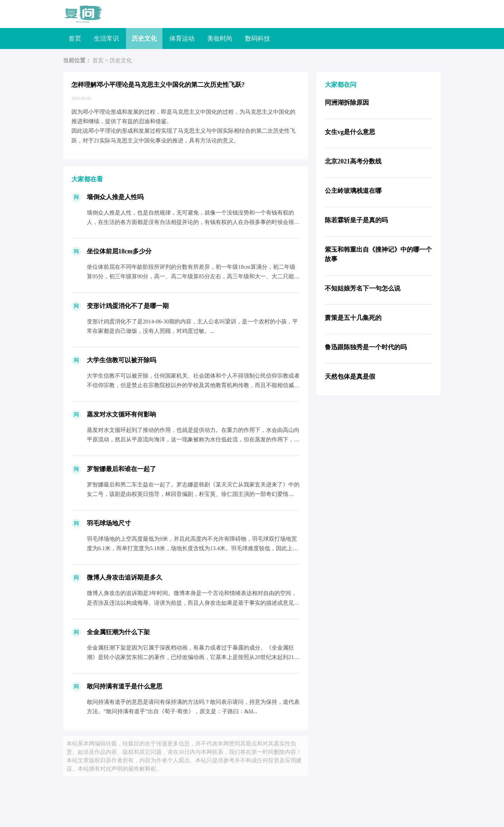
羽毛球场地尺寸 (109, 523)
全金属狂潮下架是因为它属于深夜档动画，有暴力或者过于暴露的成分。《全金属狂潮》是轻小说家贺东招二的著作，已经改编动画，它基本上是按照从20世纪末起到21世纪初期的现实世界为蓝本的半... (193, 657)
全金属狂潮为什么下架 (118, 632)
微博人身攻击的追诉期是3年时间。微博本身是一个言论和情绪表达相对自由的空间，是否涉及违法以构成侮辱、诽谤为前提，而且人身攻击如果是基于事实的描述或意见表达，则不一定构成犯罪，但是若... (193, 602)
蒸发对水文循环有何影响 (121, 414)
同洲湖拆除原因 (347, 103)
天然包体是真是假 (350, 377)
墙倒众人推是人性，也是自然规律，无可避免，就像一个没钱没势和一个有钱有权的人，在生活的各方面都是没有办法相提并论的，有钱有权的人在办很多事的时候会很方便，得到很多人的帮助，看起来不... (193, 222)
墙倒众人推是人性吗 (115, 197)
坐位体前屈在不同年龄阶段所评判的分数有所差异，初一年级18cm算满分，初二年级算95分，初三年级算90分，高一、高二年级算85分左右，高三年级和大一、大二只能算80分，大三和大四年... (193, 276)
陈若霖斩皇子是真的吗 (356, 220)
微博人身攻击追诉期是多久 (125, 577)
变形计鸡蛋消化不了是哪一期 (128, 306)
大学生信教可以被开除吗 (121, 360)
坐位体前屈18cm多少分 (119, 251)
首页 (75, 38)
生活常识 (106, 38)
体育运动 (182, 38)
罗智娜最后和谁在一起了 (121, 469)
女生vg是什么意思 (350, 132)
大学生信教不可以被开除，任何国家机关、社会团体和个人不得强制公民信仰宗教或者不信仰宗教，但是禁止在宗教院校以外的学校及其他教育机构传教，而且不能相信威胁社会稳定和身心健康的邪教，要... (193, 385)
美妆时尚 (220, 38)
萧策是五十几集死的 (353, 318)
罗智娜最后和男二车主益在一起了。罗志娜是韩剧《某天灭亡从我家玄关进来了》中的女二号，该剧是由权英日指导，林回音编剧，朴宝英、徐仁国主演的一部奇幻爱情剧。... (193, 494)
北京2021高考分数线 (353, 161)
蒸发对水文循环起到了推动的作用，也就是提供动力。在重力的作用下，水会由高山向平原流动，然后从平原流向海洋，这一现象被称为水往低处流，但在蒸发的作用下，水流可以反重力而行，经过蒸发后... (193, 439)
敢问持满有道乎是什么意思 (125, 686)
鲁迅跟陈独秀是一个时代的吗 (366, 347)
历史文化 (144, 38)
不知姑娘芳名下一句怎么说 (363, 288)
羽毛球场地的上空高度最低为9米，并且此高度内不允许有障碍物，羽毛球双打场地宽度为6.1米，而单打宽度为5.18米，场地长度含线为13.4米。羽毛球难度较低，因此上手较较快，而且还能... (192, 548)
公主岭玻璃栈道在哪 (353, 191)
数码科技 (258, 38)
